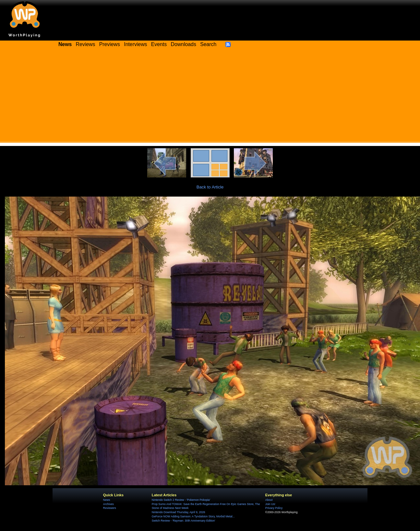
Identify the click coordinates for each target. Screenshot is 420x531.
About (269, 500)
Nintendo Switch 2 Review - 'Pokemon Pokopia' (181, 500)
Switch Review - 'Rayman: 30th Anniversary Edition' (184, 521)
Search (208, 44)
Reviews (86, 44)
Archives (108, 504)
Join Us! (270, 504)
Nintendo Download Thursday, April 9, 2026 (179, 512)
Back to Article (210, 187)
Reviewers (110, 508)
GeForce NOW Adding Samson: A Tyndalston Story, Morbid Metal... (193, 516)
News (107, 500)
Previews (110, 44)
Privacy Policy (274, 508)
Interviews (135, 44)
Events (159, 44)
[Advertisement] (210, 97)
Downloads (184, 44)
